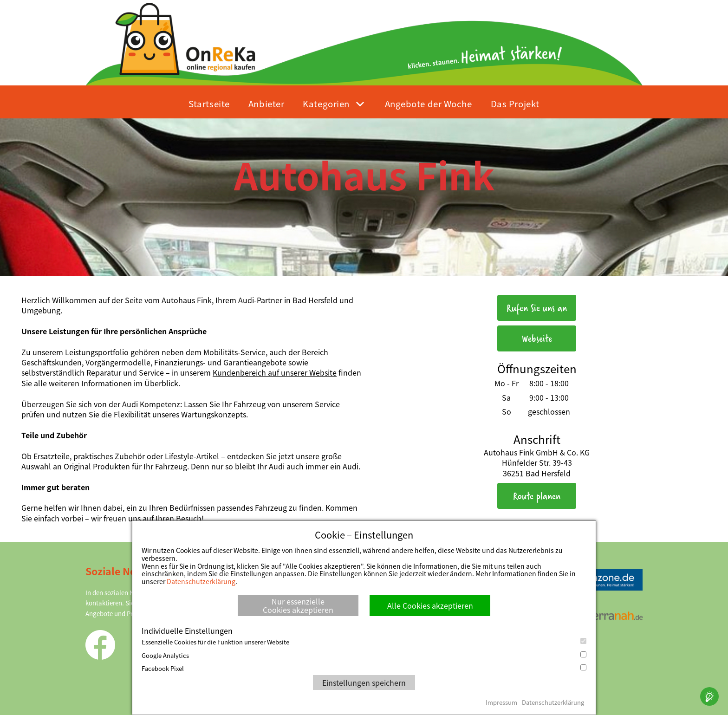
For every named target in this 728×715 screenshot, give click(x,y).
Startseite (209, 103)
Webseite (537, 338)
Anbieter (266, 103)
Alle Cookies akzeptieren (430, 605)
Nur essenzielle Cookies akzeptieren (298, 605)
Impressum (501, 702)
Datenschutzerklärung (201, 581)
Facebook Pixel (364, 669)
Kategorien (326, 103)
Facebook (100, 645)
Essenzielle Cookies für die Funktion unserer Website (364, 642)
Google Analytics (364, 656)
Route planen (537, 496)
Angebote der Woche (429, 103)
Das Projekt (515, 103)
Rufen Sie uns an (537, 308)
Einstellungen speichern (364, 682)
